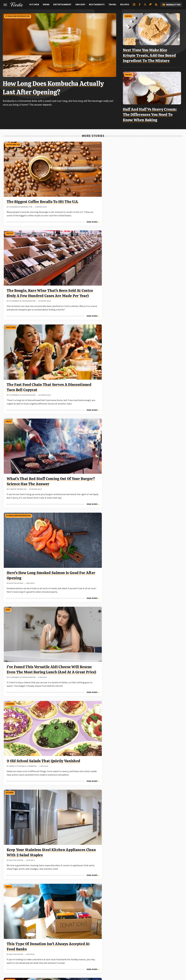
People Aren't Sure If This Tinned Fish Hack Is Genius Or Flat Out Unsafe (30, 434)
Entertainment (62, 5)
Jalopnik (168, 944)
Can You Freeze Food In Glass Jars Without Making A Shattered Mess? (153, 843)
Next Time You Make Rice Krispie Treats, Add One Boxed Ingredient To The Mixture (151, 55)
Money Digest (38, 947)
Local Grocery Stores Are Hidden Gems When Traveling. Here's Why (150, 684)
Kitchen (34, 5)
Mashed (25, 947)
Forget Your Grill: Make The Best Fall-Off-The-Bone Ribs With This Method (31, 601)
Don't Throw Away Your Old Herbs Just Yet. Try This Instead (91, 601)
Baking (130, 16)
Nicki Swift (54, 947)
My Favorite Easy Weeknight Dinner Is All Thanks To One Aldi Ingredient (31, 684)
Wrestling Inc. (117, 950)
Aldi (129, 230)
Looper (14, 947)
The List (66, 950)
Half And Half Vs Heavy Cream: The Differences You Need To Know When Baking (151, 113)
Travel (113, 5)
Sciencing (100, 947)
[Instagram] (134, 6)
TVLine (93, 950)
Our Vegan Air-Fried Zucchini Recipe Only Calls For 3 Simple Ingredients (32, 764)
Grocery (80, 5)
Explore (49, 944)
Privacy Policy (99, 924)
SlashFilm (112, 947)
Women (103, 950)
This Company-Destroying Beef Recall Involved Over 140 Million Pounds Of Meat (152, 764)
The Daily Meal (165, 947)
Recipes (125, 5)
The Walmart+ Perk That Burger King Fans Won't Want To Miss (154, 601)
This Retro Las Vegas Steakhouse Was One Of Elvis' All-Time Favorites (93, 684)
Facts (8, 230)
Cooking (10, 315)
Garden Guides (80, 944)
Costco (70, 142)
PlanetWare (86, 947)
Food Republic (63, 944)
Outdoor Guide (69, 947)
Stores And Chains (136, 562)
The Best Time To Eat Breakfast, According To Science (88, 764)
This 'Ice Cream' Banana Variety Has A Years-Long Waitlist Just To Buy (29, 522)
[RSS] (156, 6)
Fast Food (132, 142)
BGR (12, 944)
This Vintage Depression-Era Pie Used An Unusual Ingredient (153, 522)
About (82, 924)
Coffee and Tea (13, 142)
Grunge (103, 944)
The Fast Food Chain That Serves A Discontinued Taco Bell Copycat (152, 182)
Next (99, 896)
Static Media (77, 929)
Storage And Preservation (18, 16)
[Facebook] (140, 6)
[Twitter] (145, 6)
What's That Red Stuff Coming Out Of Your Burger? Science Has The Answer (31, 270)
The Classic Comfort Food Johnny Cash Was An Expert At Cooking (92, 522)
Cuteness (37, 944)
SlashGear (126, 947)
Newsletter (171, 5)
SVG (136, 947)
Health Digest (117, 944)
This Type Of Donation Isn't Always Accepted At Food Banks (152, 355)
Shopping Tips (12, 804)
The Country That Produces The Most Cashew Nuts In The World (152, 434)
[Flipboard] (151, 6)
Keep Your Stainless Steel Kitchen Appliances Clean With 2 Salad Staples (89, 355)
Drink (46, 5)
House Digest (133, 944)
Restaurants (97, 5)
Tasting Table (148, 947)
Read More (51, 220)
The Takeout (80, 950)
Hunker (147, 944)
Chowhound (24, 944)
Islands (157, 944)
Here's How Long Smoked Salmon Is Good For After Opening (89, 270)
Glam (93, 944)
